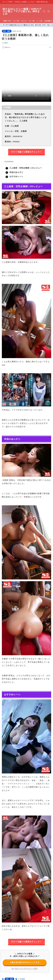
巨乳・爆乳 (7, 31)
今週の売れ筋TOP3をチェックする (25, 962)
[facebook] (36, 47)
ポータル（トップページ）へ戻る (25, 968)
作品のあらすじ (16, 172)
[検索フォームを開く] (44, 11)
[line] (44, 47)
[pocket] (47, 47)
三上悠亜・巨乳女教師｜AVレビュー (26, 168)
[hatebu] (42, 47)
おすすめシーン (16, 176)
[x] (39, 47)
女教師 (6, 43)
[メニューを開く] (49, 11)
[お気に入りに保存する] (6, 47)
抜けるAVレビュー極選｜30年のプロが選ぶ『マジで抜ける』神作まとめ (22, 11)
